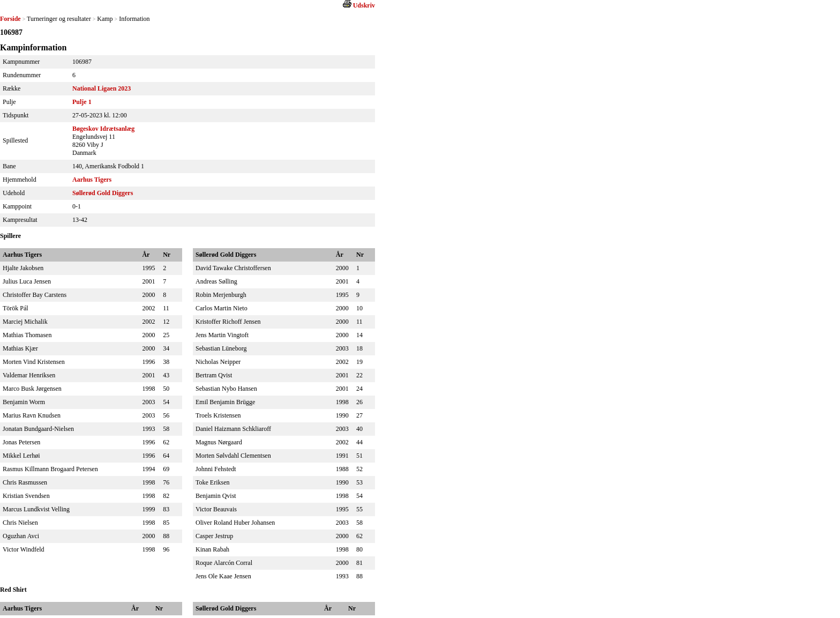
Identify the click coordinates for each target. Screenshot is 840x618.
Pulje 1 (82, 102)
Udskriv (364, 5)
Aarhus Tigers (92, 180)
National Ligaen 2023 (102, 88)
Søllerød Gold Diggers (103, 193)
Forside (10, 19)
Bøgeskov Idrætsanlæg (103, 129)
